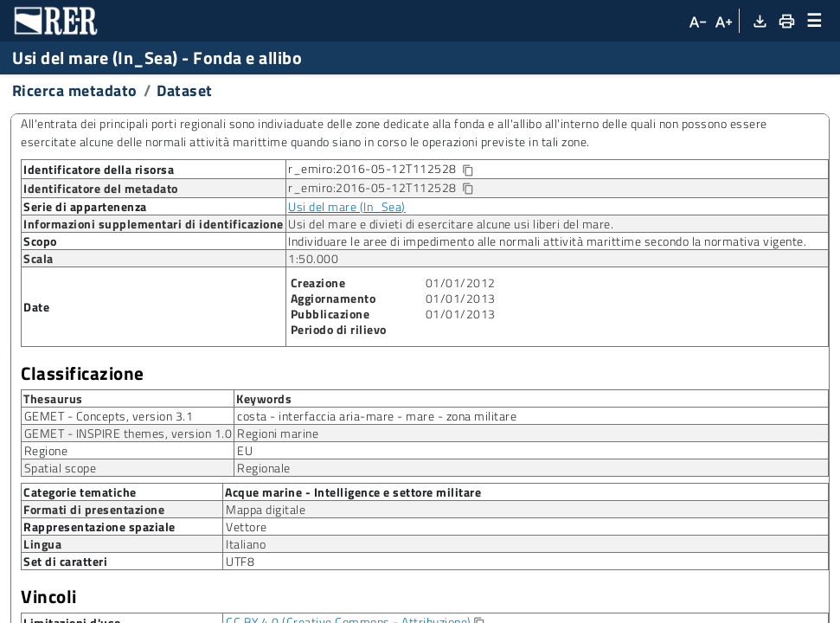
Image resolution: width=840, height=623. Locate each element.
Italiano (246, 544)
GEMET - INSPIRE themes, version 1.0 (128, 433)
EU (245, 450)
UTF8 (240, 561)
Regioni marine (278, 433)
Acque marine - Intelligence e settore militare (353, 491)
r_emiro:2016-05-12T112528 (394, 169)
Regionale (264, 468)
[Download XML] (759, 21)
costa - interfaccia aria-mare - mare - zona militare (377, 416)
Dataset (185, 90)
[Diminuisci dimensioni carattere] (696, 21)
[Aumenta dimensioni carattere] (723, 21)
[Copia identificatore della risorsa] (467, 171)
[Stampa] (785, 21)
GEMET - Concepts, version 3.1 (109, 416)
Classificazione (83, 373)
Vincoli (49, 597)
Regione (46, 450)
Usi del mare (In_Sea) (347, 206)
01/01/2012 (461, 283)
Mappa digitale (266, 509)
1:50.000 (313, 258)
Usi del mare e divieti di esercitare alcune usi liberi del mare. (451, 224)
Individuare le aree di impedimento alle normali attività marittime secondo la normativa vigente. (547, 241)
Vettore (247, 527)
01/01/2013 (461, 298)
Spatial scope (61, 468)
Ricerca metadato (75, 90)
